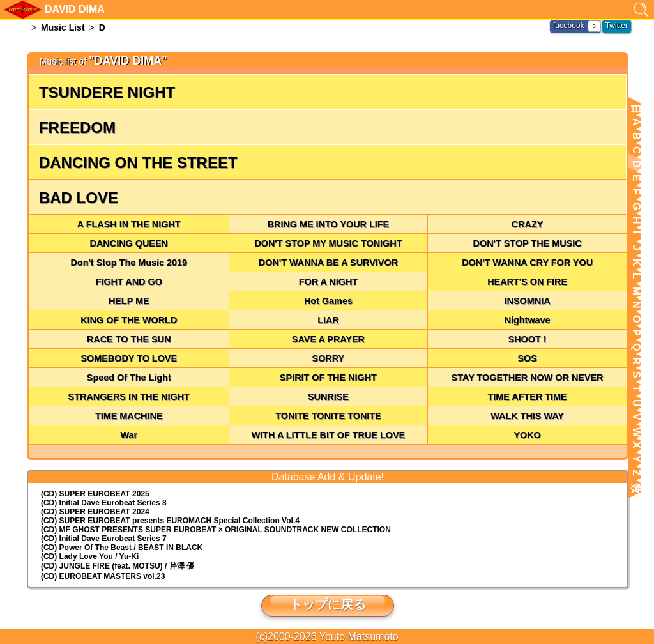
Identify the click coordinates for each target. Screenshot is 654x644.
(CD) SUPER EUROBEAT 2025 (95, 494)
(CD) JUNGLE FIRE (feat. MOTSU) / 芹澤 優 (118, 566)
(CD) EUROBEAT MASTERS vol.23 (103, 576)
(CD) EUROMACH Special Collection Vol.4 (170, 521)
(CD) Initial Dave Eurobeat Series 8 (104, 503)
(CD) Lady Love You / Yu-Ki (90, 556)
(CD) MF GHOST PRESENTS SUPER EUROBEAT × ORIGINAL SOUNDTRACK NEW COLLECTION (216, 530)
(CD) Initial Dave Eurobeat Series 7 (104, 539)
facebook (569, 26)
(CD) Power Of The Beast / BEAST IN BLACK (122, 548)
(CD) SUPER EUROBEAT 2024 (95, 512)
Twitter (617, 26)
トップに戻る (328, 604)
